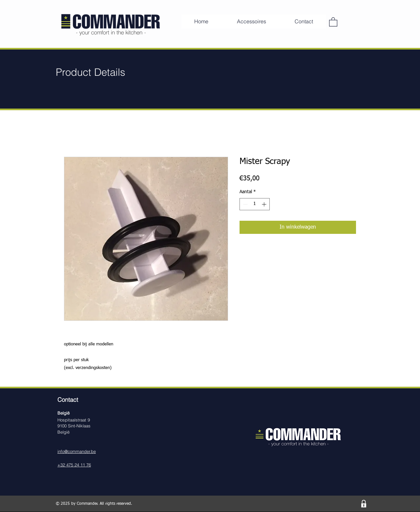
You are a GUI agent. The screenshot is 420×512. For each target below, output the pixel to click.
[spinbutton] (255, 204)
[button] (333, 22)
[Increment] (265, 204)
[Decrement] (245, 204)
